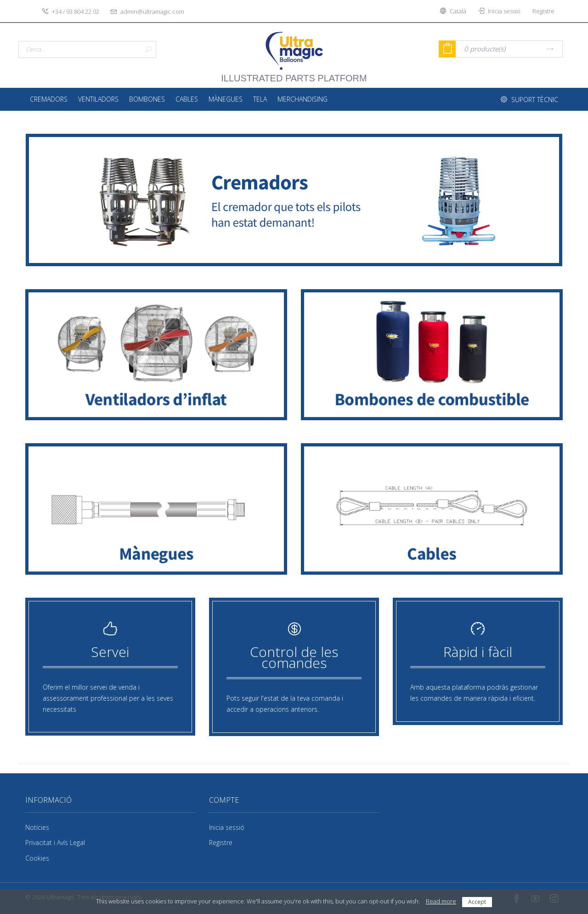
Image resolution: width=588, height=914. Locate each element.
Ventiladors (98, 99)
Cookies (37, 858)
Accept (477, 902)
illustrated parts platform (294, 74)
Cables (187, 99)
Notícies (37, 827)
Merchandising (302, 99)
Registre (221, 843)
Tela (260, 99)
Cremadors (49, 99)
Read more (441, 901)
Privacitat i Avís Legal (55, 843)
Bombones (147, 99)
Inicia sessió (227, 827)
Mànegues (226, 99)
